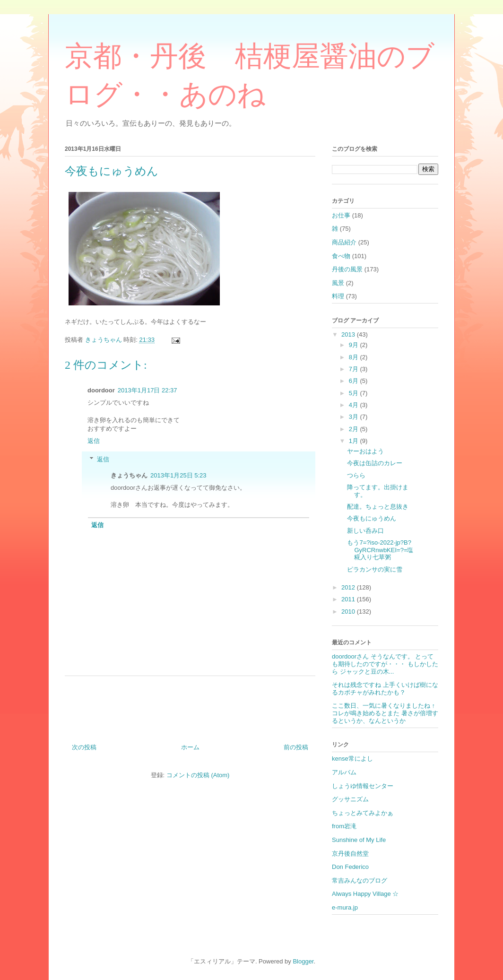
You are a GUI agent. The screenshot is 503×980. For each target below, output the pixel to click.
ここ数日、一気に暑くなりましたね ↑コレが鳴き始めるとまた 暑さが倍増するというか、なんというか (385, 713)
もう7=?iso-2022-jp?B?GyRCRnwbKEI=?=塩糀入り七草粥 (380, 550)
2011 (349, 599)
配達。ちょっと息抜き (378, 507)
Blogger (303, 961)
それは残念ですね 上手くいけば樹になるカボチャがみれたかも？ (385, 689)
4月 (355, 405)
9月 (355, 345)
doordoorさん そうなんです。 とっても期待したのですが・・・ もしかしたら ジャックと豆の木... (385, 664)
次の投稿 (84, 747)
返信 (94, 441)
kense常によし (352, 759)
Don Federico (350, 867)
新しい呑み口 (365, 531)
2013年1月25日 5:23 (178, 475)
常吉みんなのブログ (360, 880)
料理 (338, 296)
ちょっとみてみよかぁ (363, 813)
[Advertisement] (190, 706)
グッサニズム (350, 799)
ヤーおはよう (365, 451)
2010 (349, 611)
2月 (355, 429)
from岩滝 (344, 826)
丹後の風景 (347, 269)
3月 (355, 417)
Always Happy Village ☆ (365, 894)
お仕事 (341, 215)
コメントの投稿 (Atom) (198, 775)
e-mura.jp (345, 907)
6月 (355, 381)
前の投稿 (296, 747)
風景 (338, 283)
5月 (355, 393)
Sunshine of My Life (359, 840)
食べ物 (341, 256)
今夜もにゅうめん (372, 518)
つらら (356, 475)
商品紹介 (344, 242)
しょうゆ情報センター (363, 786)
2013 (349, 334)
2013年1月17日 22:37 (147, 390)
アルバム (344, 772)
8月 (355, 357)
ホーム (190, 747)
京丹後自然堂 (350, 854)
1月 (355, 441)
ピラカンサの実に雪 (375, 569)
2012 (349, 587)
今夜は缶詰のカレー (375, 463)
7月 (355, 369)
